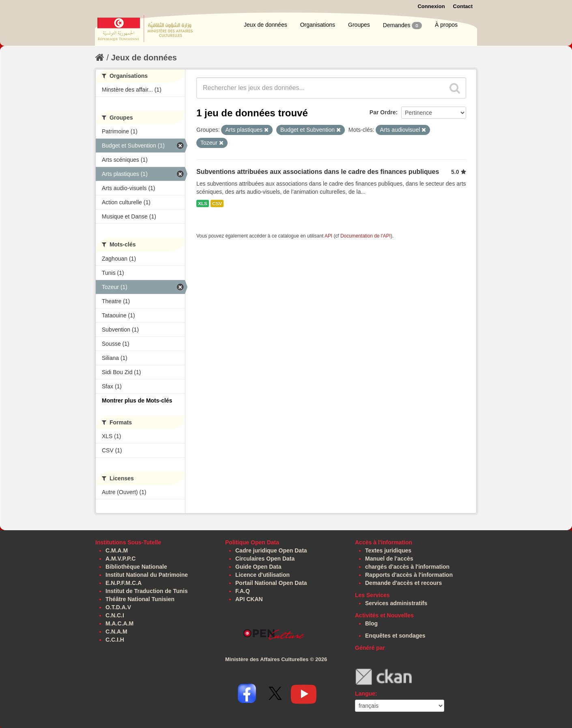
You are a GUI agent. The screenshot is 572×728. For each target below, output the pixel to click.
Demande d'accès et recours (403, 583)
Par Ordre (383, 112)
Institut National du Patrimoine (147, 575)
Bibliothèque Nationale (136, 567)
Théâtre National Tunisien (140, 599)
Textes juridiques (388, 550)
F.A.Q (243, 591)
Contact (463, 6)
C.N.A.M (116, 632)
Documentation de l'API (366, 236)
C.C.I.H (115, 640)
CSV (217, 203)
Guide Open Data (258, 567)
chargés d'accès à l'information (407, 567)
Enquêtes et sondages (395, 636)
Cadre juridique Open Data (271, 550)
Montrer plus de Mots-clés (137, 400)
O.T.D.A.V (118, 607)
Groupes (359, 25)
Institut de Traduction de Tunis (147, 591)
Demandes (402, 26)
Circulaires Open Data (265, 559)
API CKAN (249, 599)
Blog (371, 623)
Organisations (318, 25)
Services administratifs (396, 603)
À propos (446, 25)
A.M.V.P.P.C (120, 559)
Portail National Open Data (271, 583)
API (328, 236)
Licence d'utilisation (262, 575)
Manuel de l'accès (389, 559)
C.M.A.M (117, 550)
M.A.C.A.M (119, 623)
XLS (203, 203)
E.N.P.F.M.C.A (124, 583)
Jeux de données (266, 25)
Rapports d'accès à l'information (409, 575)
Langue (365, 694)
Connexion (431, 6)
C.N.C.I (115, 615)
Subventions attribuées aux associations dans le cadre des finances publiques (318, 172)
